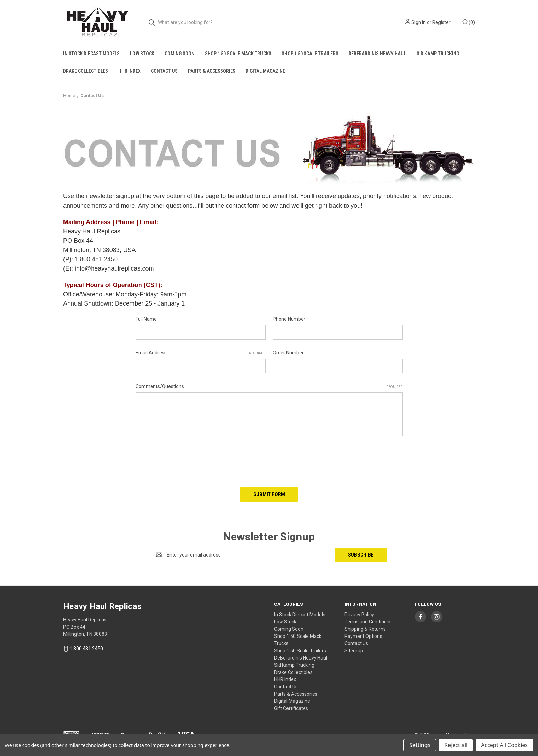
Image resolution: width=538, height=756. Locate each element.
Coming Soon (180, 54)
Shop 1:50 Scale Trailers (310, 54)
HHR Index (130, 71)
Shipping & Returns (365, 629)
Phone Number (289, 319)
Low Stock (142, 54)
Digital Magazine (265, 71)
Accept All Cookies (504, 745)
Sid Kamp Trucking (438, 54)
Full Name (146, 319)
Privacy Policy (359, 615)
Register (441, 22)
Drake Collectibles (86, 71)
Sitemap (354, 651)
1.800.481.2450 (86, 649)
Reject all (456, 745)
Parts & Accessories (212, 71)
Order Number (288, 353)
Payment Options (363, 636)
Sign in (419, 22)
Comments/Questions (269, 387)
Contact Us (164, 71)
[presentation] (188, 459)
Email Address (201, 353)
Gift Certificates (291, 708)
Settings (420, 745)
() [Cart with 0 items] (469, 22)
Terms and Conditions (368, 622)
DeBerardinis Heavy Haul (377, 54)
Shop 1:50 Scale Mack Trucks (238, 54)
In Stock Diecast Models (91, 54)
